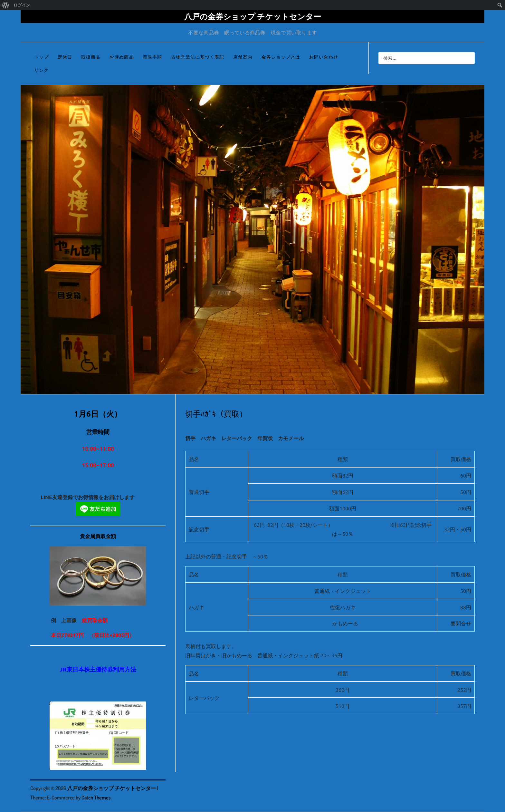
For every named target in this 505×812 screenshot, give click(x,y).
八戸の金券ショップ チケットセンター (253, 16)
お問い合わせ (324, 57)
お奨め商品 (122, 57)
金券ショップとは (281, 57)
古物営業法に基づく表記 (198, 57)
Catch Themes (96, 797)
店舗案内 (243, 57)
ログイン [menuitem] (22, 5)
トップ (41, 57)
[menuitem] (6, 5)
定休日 (65, 57)
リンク (41, 70)
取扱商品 (91, 57)
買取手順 (152, 57)
